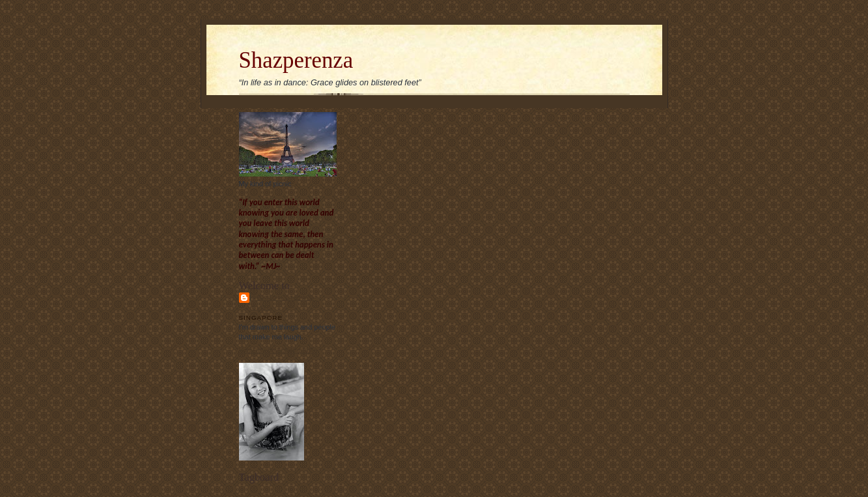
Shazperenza (296, 60)
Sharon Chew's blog (283, 302)
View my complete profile (278, 350)
